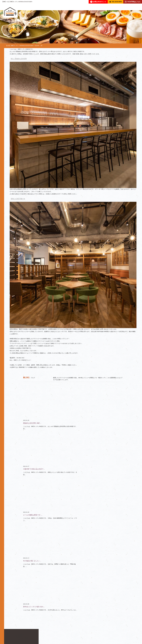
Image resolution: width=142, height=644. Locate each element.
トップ (12, 634)
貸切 (60, 634)
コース (49, 634)
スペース (72, 634)
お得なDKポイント (98, 2)
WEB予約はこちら (133, 2)
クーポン (85, 634)
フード (37, 634)
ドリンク (25, 634)
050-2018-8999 (116, 2)
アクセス (110, 634)
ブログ (97, 634)
